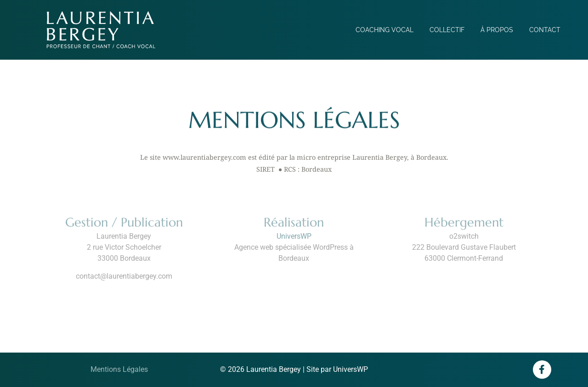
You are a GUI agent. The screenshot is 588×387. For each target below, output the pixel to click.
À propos (497, 30)
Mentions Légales (119, 369)
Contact (545, 30)
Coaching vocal (384, 30)
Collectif (447, 30)
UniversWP (294, 236)
